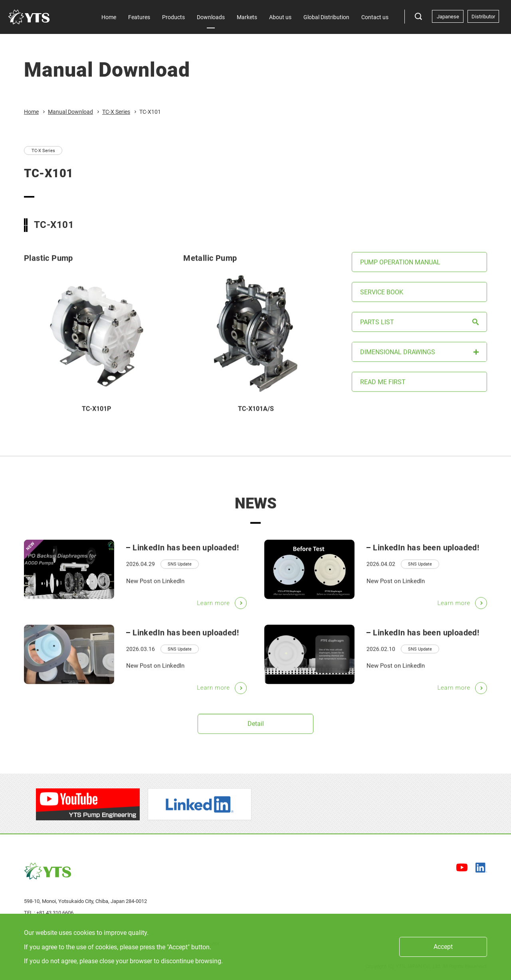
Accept (443, 947)
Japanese (448, 17)
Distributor (483, 17)
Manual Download (70, 112)
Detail (256, 733)
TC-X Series (116, 112)
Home (31, 112)
